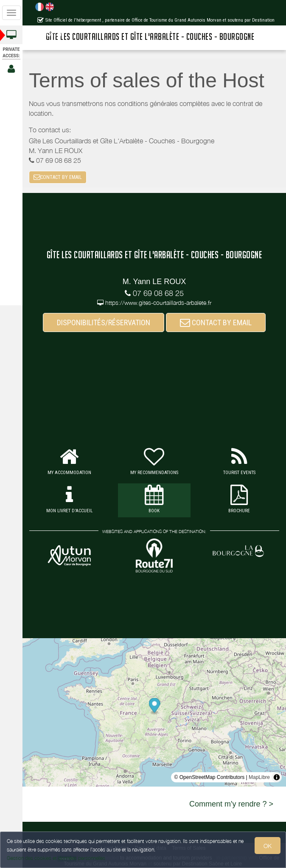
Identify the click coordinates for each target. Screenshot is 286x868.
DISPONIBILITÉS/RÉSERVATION (104, 322)
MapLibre (259, 777)
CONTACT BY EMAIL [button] (58, 177)
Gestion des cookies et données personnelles (56, 858)
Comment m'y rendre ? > (231, 804)
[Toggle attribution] (277, 777)
